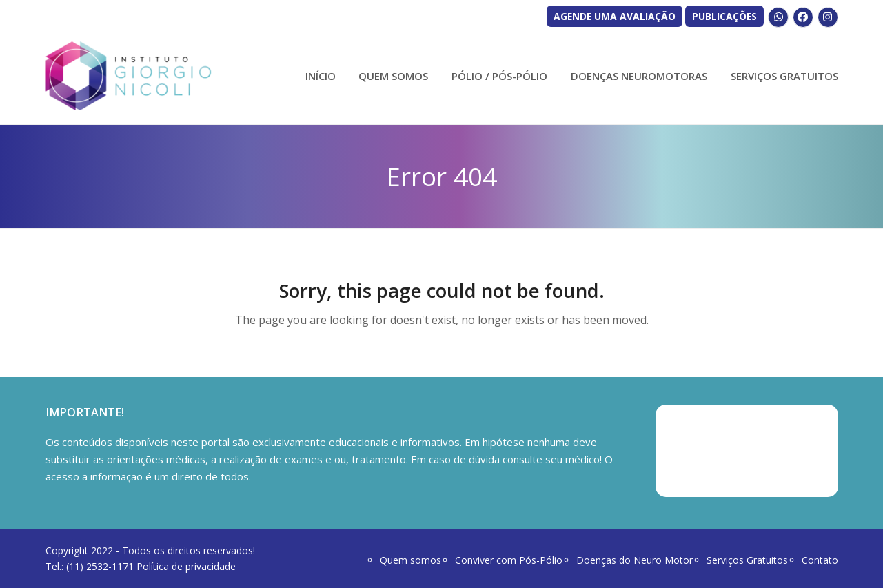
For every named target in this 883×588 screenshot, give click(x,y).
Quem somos (410, 560)
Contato (820, 560)
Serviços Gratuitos (747, 560)
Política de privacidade (186, 566)
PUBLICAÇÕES (724, 16)
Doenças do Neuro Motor (635, 560)
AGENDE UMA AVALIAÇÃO (615, 16)
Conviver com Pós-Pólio (509, 560)
